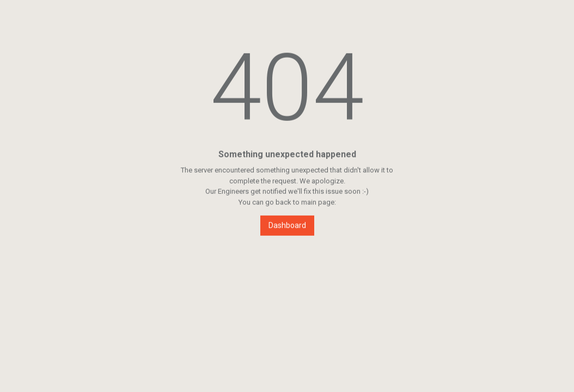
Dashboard (287, 225)
